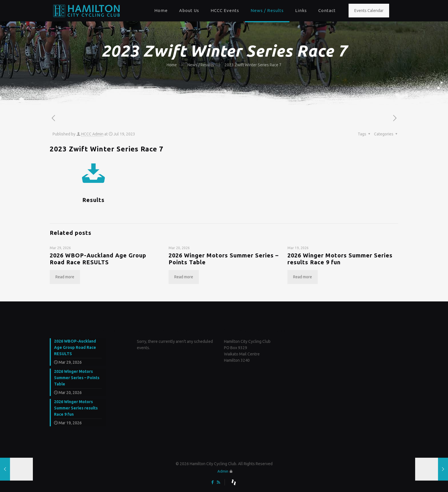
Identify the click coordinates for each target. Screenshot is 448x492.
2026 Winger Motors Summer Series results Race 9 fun (340, 259)
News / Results (201, 65)
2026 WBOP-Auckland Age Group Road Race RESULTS (98, 259)
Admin (223, 471)
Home (172, 65)
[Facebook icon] (212, 482)
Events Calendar (369, 11)
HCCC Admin (92, 134)
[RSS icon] (218, 482)
